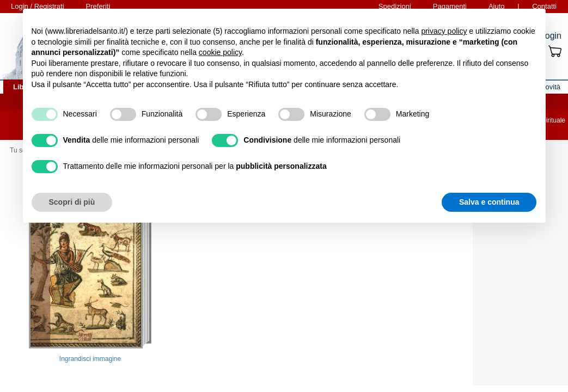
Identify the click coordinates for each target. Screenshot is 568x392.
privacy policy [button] (444, 31)
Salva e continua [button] (489, 202)
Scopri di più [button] (72, 202)
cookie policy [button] (220, 52)
